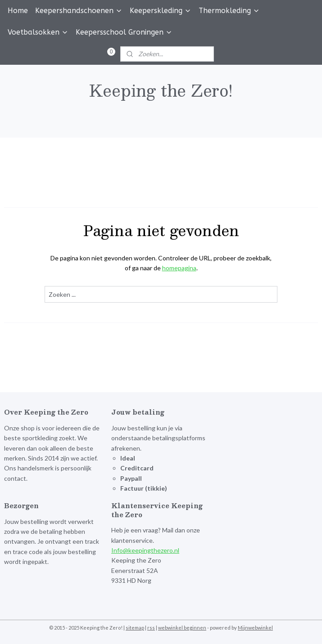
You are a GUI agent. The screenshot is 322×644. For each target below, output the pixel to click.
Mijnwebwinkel (255, 628)
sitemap (135, 628)
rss (151, 628)
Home (18, 11)
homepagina (179, 268)
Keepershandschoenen (79, 11)
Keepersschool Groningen (124, 32)
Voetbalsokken (38, 32)
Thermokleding (229, 11)
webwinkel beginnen (182, 628)
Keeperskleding (161, 11)
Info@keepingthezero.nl (145, 550)
